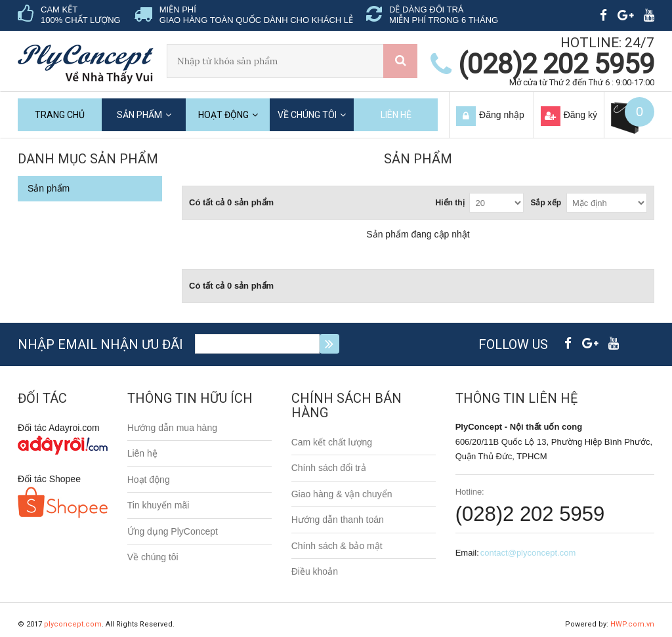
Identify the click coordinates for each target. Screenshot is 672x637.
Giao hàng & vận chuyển (342, 494)
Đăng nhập (502, 115)
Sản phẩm (139, 115)
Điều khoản (315, 571)
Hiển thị (450, 203)
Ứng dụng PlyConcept (173, 531)
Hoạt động (223, 115)
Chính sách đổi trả (329, 468)
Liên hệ (396, 115)
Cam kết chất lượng (332, 442)
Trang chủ (60, 115)
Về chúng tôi (307, 115)
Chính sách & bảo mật (337, 546)
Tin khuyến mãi (158, 505)
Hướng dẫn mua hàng (172, 428)
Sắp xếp (546, 203)
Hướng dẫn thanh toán (338, 520)
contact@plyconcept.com (528, 553)
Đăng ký (580, 115)
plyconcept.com (73, 624)
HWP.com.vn (632, 624)
